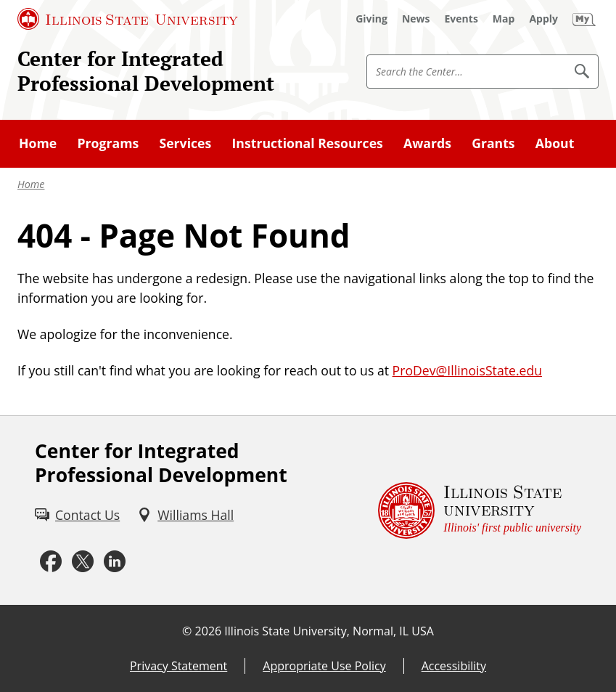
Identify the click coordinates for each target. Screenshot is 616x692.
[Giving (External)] (371, 19)
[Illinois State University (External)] (128, 19)
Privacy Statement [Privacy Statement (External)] (178, 666)
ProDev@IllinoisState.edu (467, 370)
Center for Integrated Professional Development (146, 71)
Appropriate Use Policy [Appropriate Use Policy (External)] (324, 666)
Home (31, 184)
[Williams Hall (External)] (185, 515)
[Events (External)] (461, 19)
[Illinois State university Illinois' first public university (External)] (480, 510)
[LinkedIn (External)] (115, 562)
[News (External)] (416, 19)
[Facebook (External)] (51, 562)
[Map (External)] (504, 19)
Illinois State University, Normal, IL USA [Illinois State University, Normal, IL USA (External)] (329, 631)
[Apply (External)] (543, 19)
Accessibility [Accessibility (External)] (454, 666)
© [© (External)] (187, 631)
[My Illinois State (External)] (584, 19)
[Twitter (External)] (83, 562)
